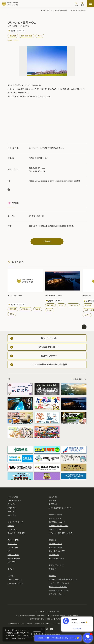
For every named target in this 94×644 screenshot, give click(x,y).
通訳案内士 (53, 504)
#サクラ (16, 40)
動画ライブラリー (55, 529)
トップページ (45, 10)
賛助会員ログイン (55, 544)
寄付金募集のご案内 (56, 558)
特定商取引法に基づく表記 (59, 590)
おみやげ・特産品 (14, 558)
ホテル (40, 36)
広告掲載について (80, 379)
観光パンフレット (55, 518)
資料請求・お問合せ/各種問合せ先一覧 (63, 579)
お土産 (61, 305)
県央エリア (11, 504)
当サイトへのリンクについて (59, 583)
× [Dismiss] (91, 618)
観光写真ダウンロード (57, 522)
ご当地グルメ (26, 309)
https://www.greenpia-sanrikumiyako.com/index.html (55, 181)
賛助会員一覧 (54, 555)
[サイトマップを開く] (90, 4)
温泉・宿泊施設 (13, 555)
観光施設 (13, 36)
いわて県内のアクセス (15, 583)
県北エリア (11, 515)
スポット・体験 (13, 540)
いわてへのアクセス (15, 579)
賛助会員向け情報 (56, 547)
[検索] (77, 4)
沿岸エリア (11, 511)
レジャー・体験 (13, 547)
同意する (37, 634)
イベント (11, 569)
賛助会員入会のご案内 (57, 551)
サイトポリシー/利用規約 (58, 587)
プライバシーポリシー (57, 594)
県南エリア (11, 508)
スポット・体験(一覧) (60, 10)
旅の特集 (11, 526)
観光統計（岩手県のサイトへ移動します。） (40, 623)
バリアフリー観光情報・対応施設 (61, 533)
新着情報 (52, 576)
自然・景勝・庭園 (27, 36)
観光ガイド (53, 500)
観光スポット (12, 544)
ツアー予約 (12, 562)
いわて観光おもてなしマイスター (61, 508)
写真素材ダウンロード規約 (59, 526)
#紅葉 (10, 40)
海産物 (38, 309)
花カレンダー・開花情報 (16, 533)
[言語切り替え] (82, 4)
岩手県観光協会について (17, 623)
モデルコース (12, 529)
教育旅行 (52, 569)
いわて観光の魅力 (14, 500)
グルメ (10, 551)
